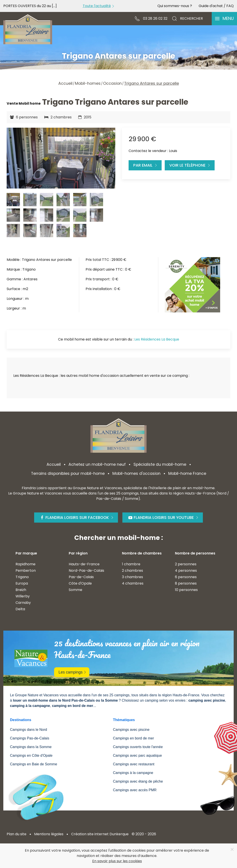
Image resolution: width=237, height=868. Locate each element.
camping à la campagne (30, 706)
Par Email (146, 165)
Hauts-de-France (84, 564)
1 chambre (131, 564)
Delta (20, 609)
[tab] (13, 200)
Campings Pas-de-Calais (30, 738)
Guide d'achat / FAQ (216, 6)
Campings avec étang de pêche (138, 781)
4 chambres (133, 583)
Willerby (23, 596)
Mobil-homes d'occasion (136, 473)
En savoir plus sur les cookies (117, 861)
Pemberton (26, 571)
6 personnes (186, 577)
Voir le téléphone (190, 165)
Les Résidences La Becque (157, 339)
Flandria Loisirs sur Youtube (164, 518)
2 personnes (186, 564)
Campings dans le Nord (28, 730)
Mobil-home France (187, 473)
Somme (75, 590)
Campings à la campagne (133, 773)
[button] (224, 19)
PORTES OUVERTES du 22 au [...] (30, 6)
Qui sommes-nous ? (175, 6)
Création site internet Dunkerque (100, 834)
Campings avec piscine (131, 730)
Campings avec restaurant (134, 764)
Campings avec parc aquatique (138, 755)
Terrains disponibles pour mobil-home (68, 473)
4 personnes (186, 571)
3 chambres (132, 577)
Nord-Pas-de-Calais (86, 571)
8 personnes (186, 583)
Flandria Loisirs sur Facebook (77, 518)
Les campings (73, 672)
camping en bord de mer (72, 706)
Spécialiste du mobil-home (160, 464)
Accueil (54, 464)
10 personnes (186, 590)
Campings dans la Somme (31, 747)
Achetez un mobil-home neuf (97, 464)
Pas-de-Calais (81, 577)
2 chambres (132, 571)
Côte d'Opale (80, 583)
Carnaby (23, 603)
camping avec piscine (207, 700)
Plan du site (17, 834)
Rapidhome (25, 564)
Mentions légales (49, 834)
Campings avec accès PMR (135, 790)
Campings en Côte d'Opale (31, 755)
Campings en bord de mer (134, 738)
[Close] (232, 849)
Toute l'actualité (99, 6)
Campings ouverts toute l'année (138, 747)
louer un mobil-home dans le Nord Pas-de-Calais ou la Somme (65, 700)
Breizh (21, 590)
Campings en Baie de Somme (34, 764)
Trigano (22, 577)
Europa (22, 583)
